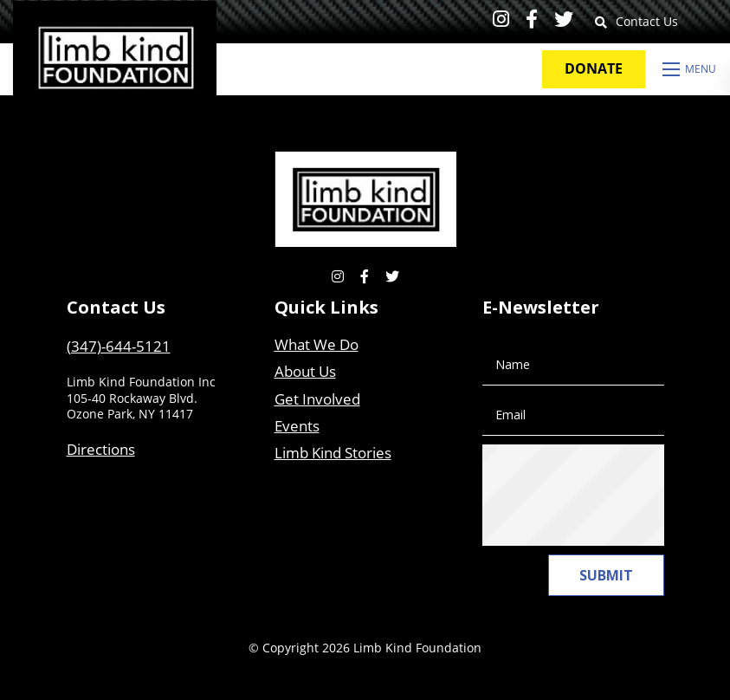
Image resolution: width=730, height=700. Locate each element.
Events (297, 426)
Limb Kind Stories (333, 453)
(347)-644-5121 (119, 346)
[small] (501, 19)
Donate (594, 68)
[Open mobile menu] (690, 69)
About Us (305, 371)
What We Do (317, 344)
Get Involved (317, 399)
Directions (101, 449)
